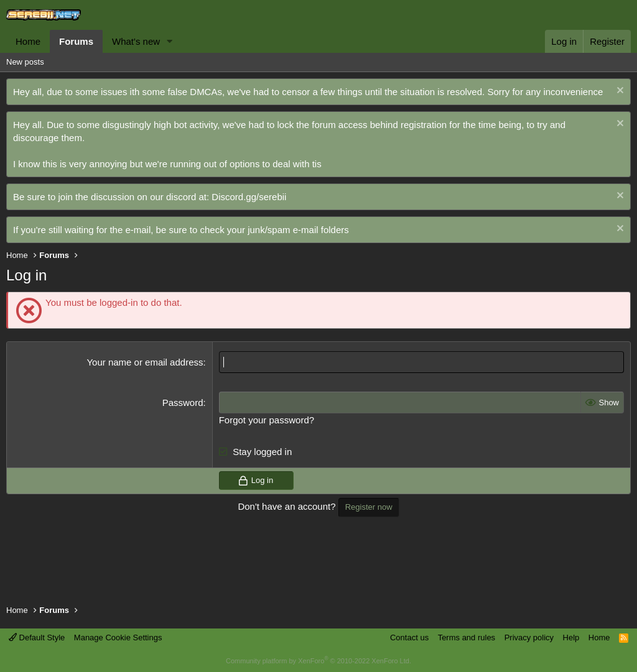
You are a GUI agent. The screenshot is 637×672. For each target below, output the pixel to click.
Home (28, 41)
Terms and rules (467, 637)
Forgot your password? (267, 420)
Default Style (37, 637)
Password (183, 403)
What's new (136, 41)
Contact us (409, 637)
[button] (170, 41)
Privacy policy (529, 637)
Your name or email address (145, 362)
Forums (76, 41)
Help (571, 637)
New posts (25, 62)
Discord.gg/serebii (249, 197)
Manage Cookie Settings (118, 637)
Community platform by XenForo (318, 661)
